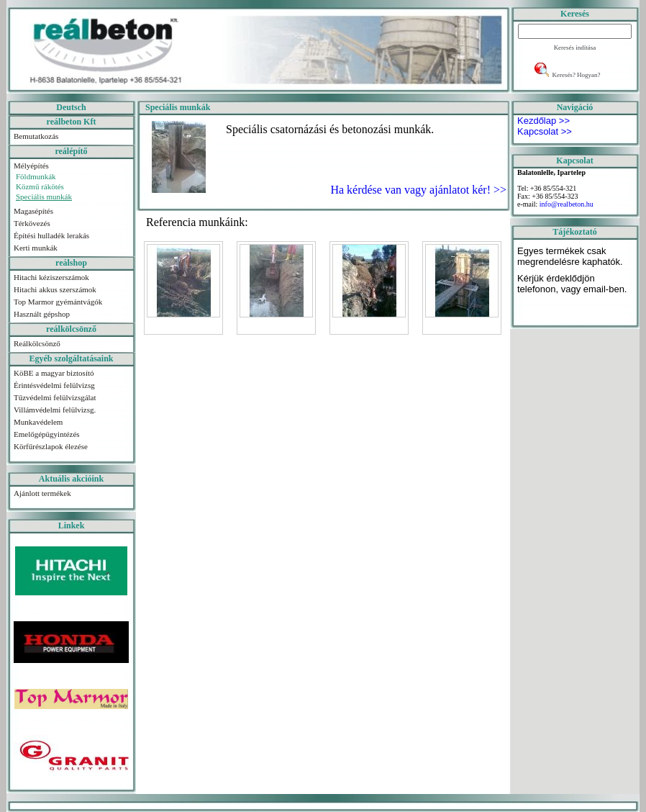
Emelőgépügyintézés (47, 434)
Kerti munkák (36, 248)
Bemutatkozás (36, 136)
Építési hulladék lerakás (51, 235)
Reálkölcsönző (37, 343)
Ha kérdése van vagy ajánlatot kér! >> (418, 190)
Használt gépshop (42, 314)
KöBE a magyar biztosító (54, 373)
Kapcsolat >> (545, 131)
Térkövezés (32, 223)
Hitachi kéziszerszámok (51, 277)
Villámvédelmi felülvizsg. (55, 410)
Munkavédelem (38, 422)
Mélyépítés (31, 166)
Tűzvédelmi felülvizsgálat (55, 397)
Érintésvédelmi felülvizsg (54, 385)
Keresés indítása (575, 48)
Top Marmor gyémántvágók (58, 302)
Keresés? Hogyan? (576, 75)
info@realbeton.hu (567, 204)
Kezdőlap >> (543, 121)
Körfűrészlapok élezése (51, 446)
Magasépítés (33, 211)
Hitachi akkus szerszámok (55, 289)
